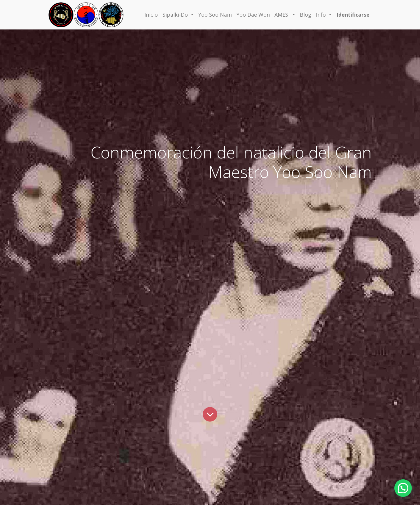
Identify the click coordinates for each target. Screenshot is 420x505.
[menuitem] (151, 15)
